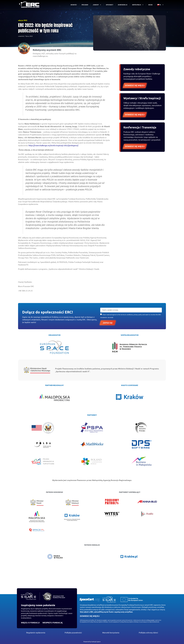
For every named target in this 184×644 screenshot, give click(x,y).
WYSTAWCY (109, 5)
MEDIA (150, 5)
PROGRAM (85, 5)
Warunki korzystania (111, 632)
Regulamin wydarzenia (36, 632)
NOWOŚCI (74, 5)
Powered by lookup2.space (92, 642)
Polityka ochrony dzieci (148, 632)
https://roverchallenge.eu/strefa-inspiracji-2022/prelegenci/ (53, 145)
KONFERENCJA (123, 5)
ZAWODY (97, 5)
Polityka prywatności (73, 632)
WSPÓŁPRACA (138, 5)
